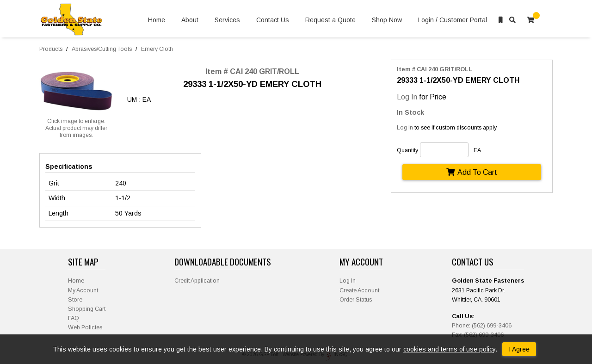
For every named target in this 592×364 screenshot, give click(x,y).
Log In (407, 97)
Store (75, 300)
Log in (405, 128)
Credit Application (197, 281)
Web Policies (85, 327)
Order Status (356, 300)
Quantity (407, 150)
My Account (83, 290)
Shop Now (387, 20)
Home (157, 20)
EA (477, 150)
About (190, 20)
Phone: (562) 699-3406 (482, 326)
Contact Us (273, 20)
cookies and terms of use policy (449, 349)
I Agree (519, 349)
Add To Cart (472, 172)
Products (51, 49)
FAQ (74, 318)
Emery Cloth (157, 49)
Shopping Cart (87, 309)
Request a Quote (330, 20)
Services (227, 20)
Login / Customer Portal (453, 20)
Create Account (359, 290)
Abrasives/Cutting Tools (102, 49)
